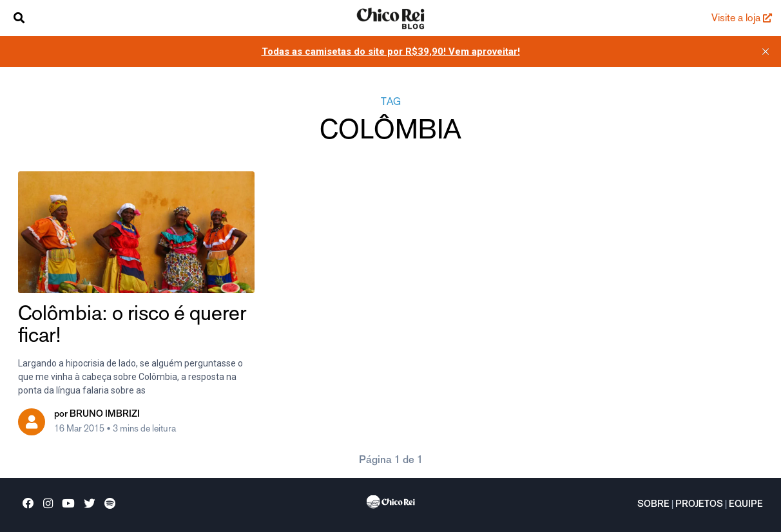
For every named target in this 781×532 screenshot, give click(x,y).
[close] (766, 52)
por (97, 415)
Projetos (699, 505)
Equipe (746, 505)
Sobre (653, 505)
